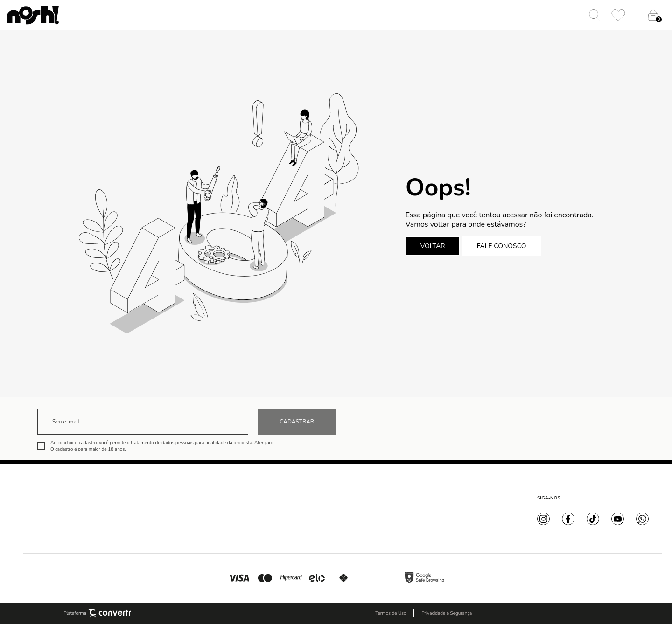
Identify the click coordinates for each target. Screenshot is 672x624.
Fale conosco (502, 246)
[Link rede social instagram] (543, 519)
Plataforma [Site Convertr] (98, 613)
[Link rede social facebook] (568, 519)
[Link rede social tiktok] (593, 519)
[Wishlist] (618, 15)
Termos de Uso (391, 613)
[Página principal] (33, 15)
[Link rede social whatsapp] (642, 519)
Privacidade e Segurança (447, 613)
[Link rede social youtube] (618, 519)
